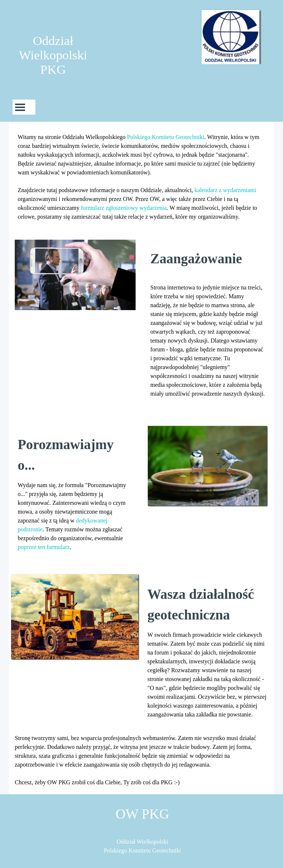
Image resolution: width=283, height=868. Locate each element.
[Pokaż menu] (20, 107)
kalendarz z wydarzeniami (226, 190)
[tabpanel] (141, 177)
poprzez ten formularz (44, 547)
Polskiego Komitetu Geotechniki (166, 137)
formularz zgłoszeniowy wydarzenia (124, 208)
